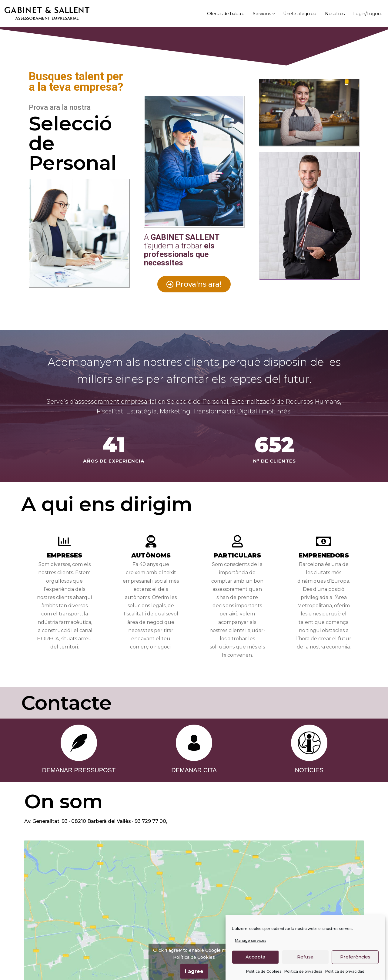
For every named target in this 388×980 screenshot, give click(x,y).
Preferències (355, 957)
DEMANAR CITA (194, 770)
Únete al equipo (300, 14)
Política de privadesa (303, 971)
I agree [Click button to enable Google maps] (194, 971)
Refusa (305, 957)
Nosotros (335, 14)
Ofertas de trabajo (226, 14)
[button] (274, 14)
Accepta (255, 957)
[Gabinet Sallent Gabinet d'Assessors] (47, 14)
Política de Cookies (264, 971)
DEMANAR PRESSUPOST (79, 770)
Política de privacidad (345, 971)
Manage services (251, 940)
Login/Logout (368, 14)
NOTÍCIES (309, 770)
